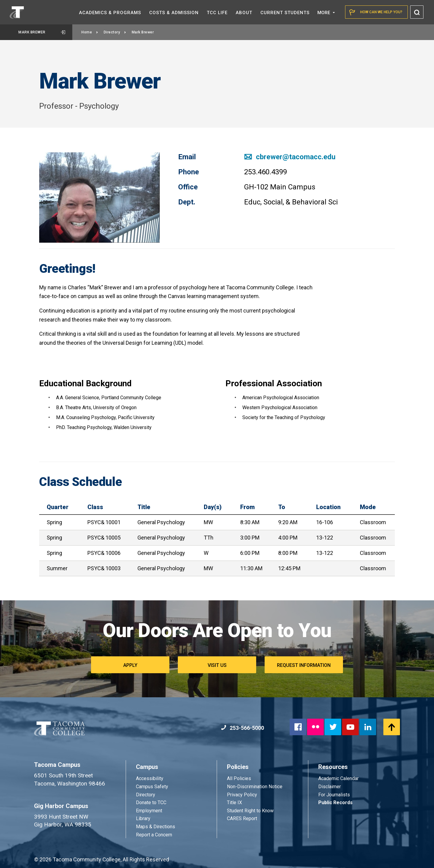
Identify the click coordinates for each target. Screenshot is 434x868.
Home (90, 32)
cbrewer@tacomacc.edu (290, 157)
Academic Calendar (338, 778)
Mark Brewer (42, 32)
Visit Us (217, 665)
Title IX (234, 803)
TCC (217, 13)
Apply (130, 665)
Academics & (110, 13)
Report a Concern (154, 835)
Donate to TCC (151, 803)
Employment (149, 811)
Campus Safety (152, 787)
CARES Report (242, 818)
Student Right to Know (250, 811)
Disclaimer (330, 787)
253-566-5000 (242, 728)
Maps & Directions (156, 827)
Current (285, 13)
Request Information (304, 665)
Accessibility (150, 778)
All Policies (240, 778)
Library (143, 818)
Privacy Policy (242, 795)
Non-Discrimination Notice (255, 787)
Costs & (174, 13)
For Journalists (334, 795)
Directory (115, 32)
